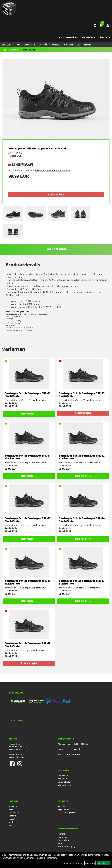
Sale (79, 45)
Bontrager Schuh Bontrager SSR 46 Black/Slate (28, 582)
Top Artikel (55, 45)
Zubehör (43, 45)
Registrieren (63, 809)
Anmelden (63, 806)
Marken (88, 45)
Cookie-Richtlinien (47, 858)
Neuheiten (69, 45)
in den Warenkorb (29, 414)
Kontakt (61, 834)
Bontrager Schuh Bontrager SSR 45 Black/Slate (28, 395)
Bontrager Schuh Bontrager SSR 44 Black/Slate (82, 520)
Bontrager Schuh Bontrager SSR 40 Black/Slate (39, 148)
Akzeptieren (103, 863)
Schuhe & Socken (28, 50)
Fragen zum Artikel (56, 249)
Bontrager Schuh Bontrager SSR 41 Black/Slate (28, 457)
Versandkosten (65, 782)
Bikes (18, 45)
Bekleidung (7, 45)
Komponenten (30, 45)
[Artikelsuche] (95, 26)
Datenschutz (64, 840)
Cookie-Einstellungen (72, 863)
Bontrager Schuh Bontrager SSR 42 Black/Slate (82, 457)
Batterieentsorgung (67, 846)
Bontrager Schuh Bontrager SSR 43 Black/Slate (28, 520)
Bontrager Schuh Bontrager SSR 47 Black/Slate (82, 582)
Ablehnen (90, 863)
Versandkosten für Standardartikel (52, 170)
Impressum (63, 837)
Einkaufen (88, 37)
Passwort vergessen (67, 813)
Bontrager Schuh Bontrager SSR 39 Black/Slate (82, 395)
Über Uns (104, 37)
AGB (60, 843)
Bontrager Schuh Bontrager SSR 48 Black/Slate (28, 645)
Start (59, 37)
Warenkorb (72, 37)
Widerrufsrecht (65, 785)
